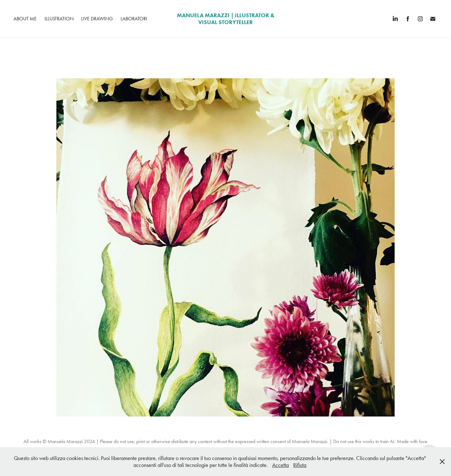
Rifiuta (300, 465)
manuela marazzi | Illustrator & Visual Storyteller (226, 19)
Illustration (59, 19)
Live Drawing (97, 19)
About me (25, 19)
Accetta (280, 465)
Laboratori (134, 19)
